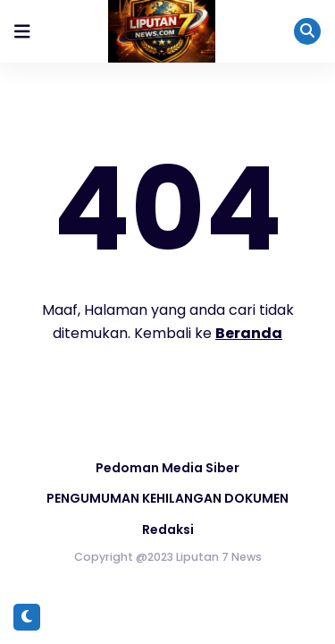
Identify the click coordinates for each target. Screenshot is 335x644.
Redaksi (168, 530)
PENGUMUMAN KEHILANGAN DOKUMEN (167, 498)
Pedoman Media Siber (167, 468)
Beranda (249, 333)
